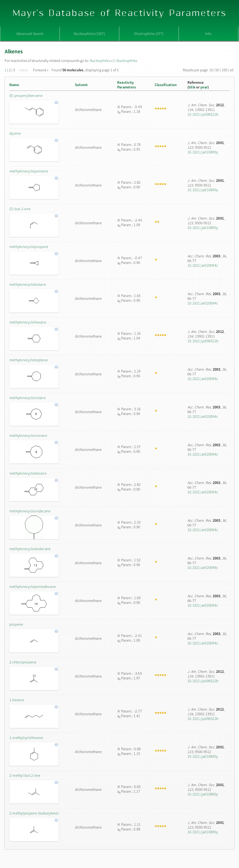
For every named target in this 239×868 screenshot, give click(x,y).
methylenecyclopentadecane (33, 586)
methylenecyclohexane (28, 322)
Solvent (81, 85)
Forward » (41, 70)
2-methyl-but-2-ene (25, 775)
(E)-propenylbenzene (26, 95)
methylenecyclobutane (28, 284)
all (232, 70)
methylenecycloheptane (29, 360)
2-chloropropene (23, 662)
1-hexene (17, 700)
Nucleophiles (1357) (89, 34)
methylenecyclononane (28, 435)
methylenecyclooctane (28, 398)
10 (211, 70)
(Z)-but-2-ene (20, 209)
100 (225, 70)
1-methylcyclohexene (26, 738)
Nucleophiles (100, 61)
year (204, 87)
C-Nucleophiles (125, 61)
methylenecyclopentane (29, 171)
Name (14, 85)
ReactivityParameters (127, 85)
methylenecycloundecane (30, 511)
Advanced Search (30, 34)
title (192, 87)
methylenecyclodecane (28, 473)
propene (16, 624)
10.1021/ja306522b (203, 114)
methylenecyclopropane (29, 247)
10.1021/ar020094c (203, 265)
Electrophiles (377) (149, 34)
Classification (166, 85)
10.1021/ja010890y (203, 152)
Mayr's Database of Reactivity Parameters (120, 13)
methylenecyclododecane (30, 549)
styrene (15, 133)
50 (217, 70)
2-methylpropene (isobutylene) (34, 813)
